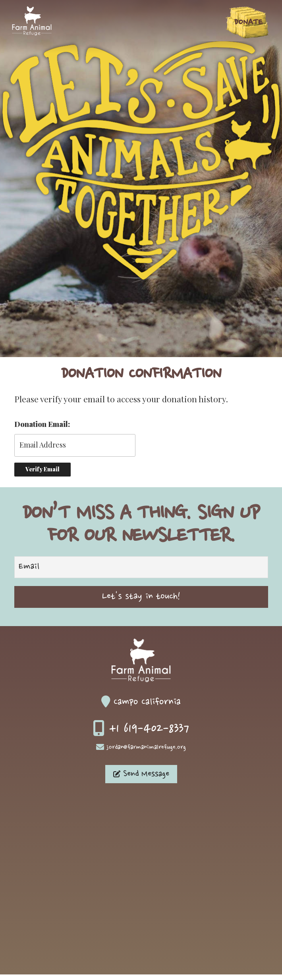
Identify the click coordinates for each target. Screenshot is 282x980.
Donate (248, 22)
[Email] (141, 567)
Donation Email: (42, 424)
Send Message (141, 774)
